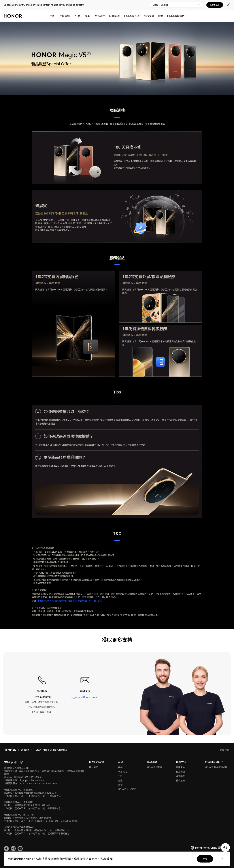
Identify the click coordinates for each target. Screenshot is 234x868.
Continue (215, 5)
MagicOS (115, 16)
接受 (205, 859)
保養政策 (180, 781)
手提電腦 (65, 16)
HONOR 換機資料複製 (216, 767)
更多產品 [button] (100, 16)
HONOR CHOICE (127, 789)
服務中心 (180, 767)
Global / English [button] (161, 5)
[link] (6, 849)
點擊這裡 (107, 859)
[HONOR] (12, 750)
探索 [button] (161, 16)
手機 (52, 16)
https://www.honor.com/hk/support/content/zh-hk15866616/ (70, 601)
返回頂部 (225, 750)
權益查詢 (180, 772)
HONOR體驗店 (176, 16)
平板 (77, 16)
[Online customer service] (225, 848)
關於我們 (94, 767)
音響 (120, 785)
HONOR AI (132, 16)
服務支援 (149, 16)
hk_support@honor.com (84, 697)
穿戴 (87, 16)
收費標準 (180, 776)
